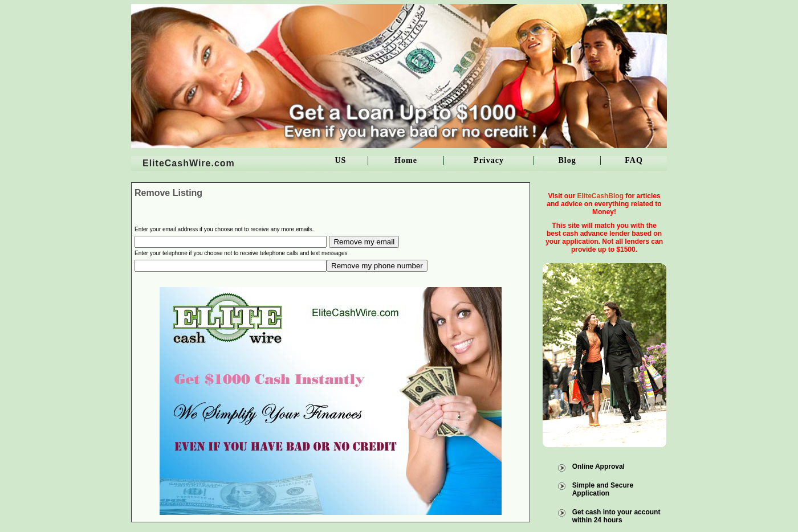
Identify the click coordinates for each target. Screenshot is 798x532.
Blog (567, 160)
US (340, 160)
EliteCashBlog (600, 196)
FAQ (634, 160)
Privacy (489, 160)
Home (406, 160)
